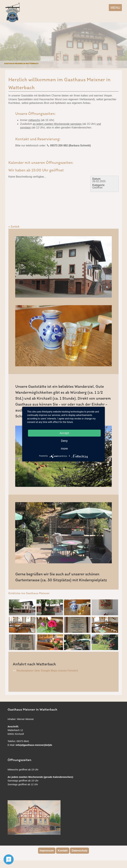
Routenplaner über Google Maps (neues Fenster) (47, 671)
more (64, 449)
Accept (64, 433)
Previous (3, 44)
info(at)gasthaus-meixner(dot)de (34, 745)
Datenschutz (79, 851)
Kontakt (63, 851)
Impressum (47, 851)
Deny (64, 441)
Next (124, 44)
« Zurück (14, 227)
